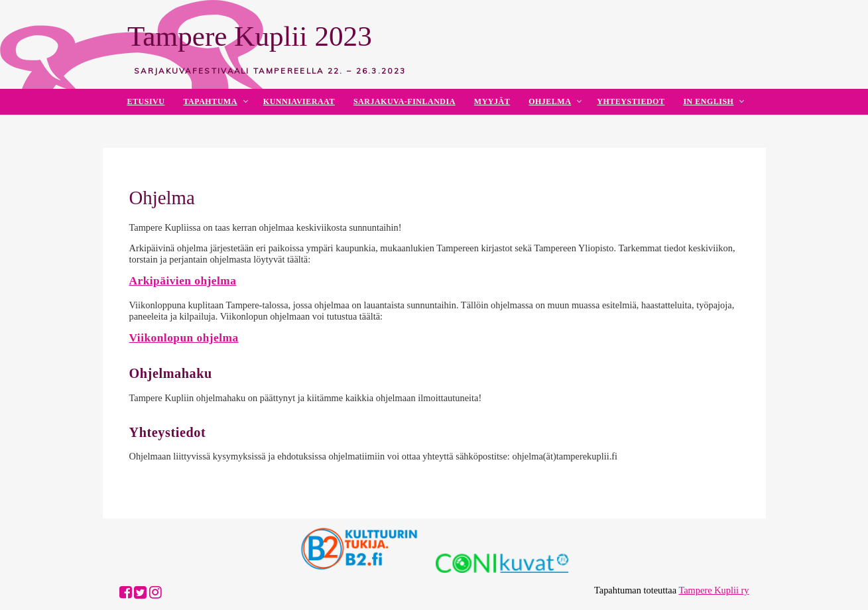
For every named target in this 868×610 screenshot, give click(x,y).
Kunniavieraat (299, 101)
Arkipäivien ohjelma (183, 281)
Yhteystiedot (631, 101)
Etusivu (146, 101)
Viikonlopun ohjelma (184, 338)
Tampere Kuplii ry (713, 590)
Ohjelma (550, 101)
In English (708, 101)
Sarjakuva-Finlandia (404, 101)
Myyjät (492, 101)
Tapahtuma (210, 101)
